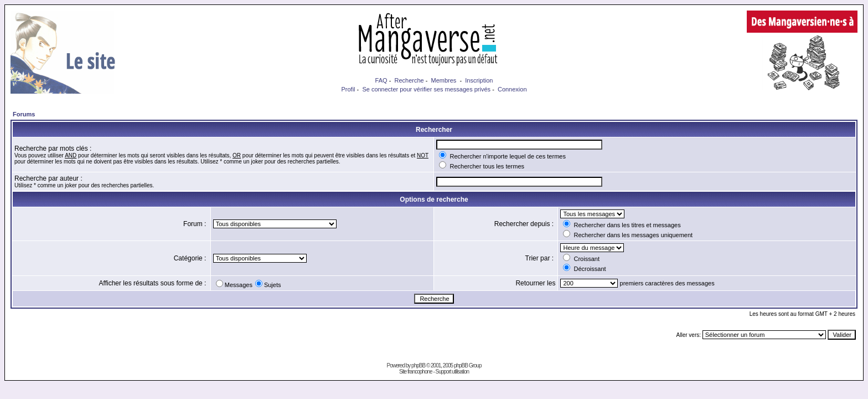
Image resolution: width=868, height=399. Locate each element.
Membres (444, 80)
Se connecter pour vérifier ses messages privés (426, 89)
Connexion (512, 89)
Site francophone (416, 372)
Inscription (479, 80)
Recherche (409, 80)
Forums (24, 114)
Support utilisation (453, 372)
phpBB (418, 365)
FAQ (381, 80)
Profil (348, 89)
